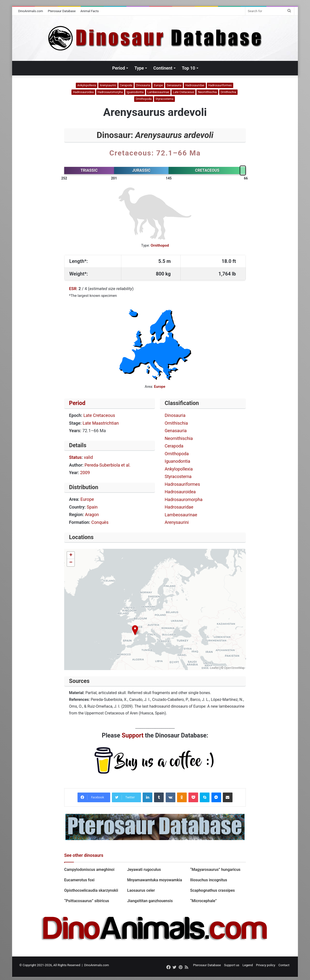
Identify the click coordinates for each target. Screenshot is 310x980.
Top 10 (189, 68)
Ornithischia (228, 92)
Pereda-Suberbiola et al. (108, 465)
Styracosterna (164, 99)
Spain (92, 507)
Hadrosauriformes (220, 85)
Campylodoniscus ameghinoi (89, 870)
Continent (163, 68)
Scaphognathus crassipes (213, 890)
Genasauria (174, 85)
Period (119, 68)
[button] (135, 630)
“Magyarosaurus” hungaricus (215, 870)
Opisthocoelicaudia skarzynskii (91, 890)
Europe (158, 85)
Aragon (92, 514)
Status (75, 457)
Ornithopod (160, 245)
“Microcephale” (203, 901)
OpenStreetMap (234, 668)
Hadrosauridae (195, 85)
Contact (284, 965)
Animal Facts (90, 11)
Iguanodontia (135, 92)
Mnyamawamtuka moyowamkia (155, 880)
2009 (85, 473)
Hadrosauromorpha (110, 92)
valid (88, 457)
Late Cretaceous (183, 92)
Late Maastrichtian (101, 423)
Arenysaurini (108, 85)
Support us (232, 965)
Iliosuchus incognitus (209, 880)
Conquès (100, 522)
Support (133, 735)
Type (139, 68)
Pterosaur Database (62, 11)
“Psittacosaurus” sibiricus (87, 901)
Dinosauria (143, 85)
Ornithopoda (144, 99)
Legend (248, 965)
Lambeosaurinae (158, 92)
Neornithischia (207, 92)
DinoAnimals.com (31, 11)
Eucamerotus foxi (79, 880)
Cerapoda (126, 85)
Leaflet (214, 668)
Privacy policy (266, 965)
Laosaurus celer (141, 890)
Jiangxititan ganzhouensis (150, 901)
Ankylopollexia (87, 85)
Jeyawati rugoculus (144, 870)
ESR (73, 289)
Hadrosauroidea (83, 92)
